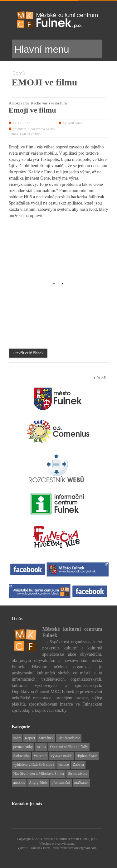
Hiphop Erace (87, 756)
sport (17, 738)
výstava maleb (62, 756)
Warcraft (40, 756)
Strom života (78, 774)
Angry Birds (38, 783)
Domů (19, 73)
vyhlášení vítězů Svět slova (34, 764)
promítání (19, 129)
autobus (19, 783)
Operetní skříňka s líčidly (69, 747)
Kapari (30, 738)
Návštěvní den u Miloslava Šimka (39, 774)
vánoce (63, 764)
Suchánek (46, 738)
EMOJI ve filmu (31, 134)
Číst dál (100, 378)
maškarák (81, 783)
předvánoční (61, 783)
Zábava (78, 764)
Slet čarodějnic (69, 738)
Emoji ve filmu (32, 110)
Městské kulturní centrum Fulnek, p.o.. (70, 839)
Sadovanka (22, 756)
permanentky (23, 747)
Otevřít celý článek (28, 353)
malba (41, 747)
